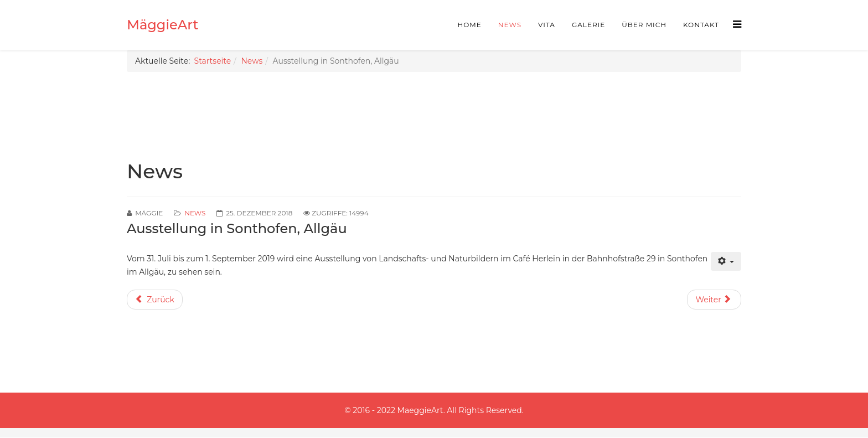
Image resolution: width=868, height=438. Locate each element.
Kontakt (701, 25)
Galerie (588, 25)
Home (470, 25)
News (510, 25)
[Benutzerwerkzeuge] (726, 261)
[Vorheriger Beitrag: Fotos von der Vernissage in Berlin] (155, 300)
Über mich (644, 25)
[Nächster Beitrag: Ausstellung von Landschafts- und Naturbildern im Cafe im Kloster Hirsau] (714, 300)
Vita (547, 25)
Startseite (213, 61)
